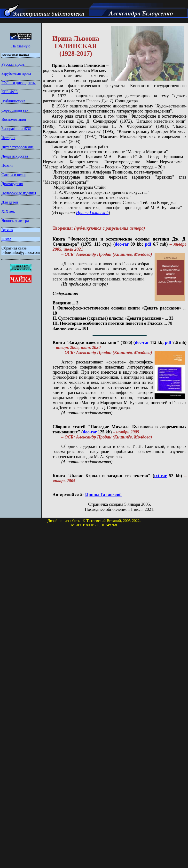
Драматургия (12, 184)
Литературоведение (18, 147)
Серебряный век (15, 110)
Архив (7, 230)
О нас (6, 239)
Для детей (10, 202)
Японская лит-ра (15, 221)
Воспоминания (14, 119)
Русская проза (13, 64)
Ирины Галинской (92, 213)
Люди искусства (15, 156)
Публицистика (13, 101)
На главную (21, 46)
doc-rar (122, 244)
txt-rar (160, 476)
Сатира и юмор (14, 175)
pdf (148, 244)
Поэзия (7, 165)
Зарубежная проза (16, 73)
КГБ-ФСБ (10, 92)
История (8, 138)
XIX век (8, 211)
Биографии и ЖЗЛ (16, 129)
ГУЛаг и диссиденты (19, 83)
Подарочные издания (19, 193)
